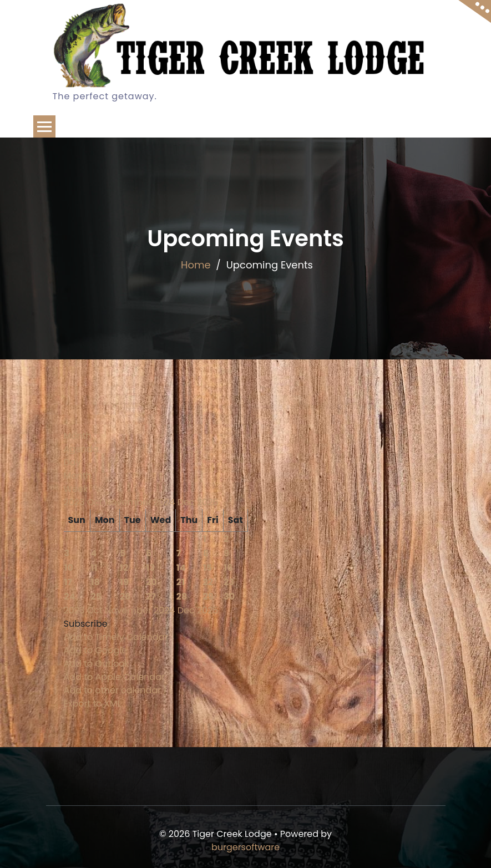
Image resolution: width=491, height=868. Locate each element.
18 (95, 582)
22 (208, 582)
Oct (96, 502)
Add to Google (96, 650)
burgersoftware (245, 847)
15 (207, 568)
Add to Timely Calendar (116, 637)
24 (70, 597)
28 (182, 597)
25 (96, 597)
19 (124, 582)
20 (151, 582)
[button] (86, 624)
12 (124, 568)
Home (196, 265)
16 (228, 568)
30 (229, 597)
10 (69, 568)
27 (151, 597)
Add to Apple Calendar (114, 677)
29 (208, 597)
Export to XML (93, 704)
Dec (187, 502)
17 (69, 582)
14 (181, 568)
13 (150, 568)
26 (125, 597)
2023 (75, 502)
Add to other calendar (113, 690)
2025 (208, 502)
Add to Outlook (97, 664)
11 (94, 568)
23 (229, 582)
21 (181, 582)
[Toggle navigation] (44, 126)
